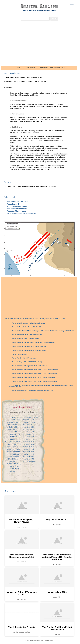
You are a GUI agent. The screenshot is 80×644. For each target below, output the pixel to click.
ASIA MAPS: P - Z (15, 439)
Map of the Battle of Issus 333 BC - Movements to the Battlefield (33, 342)
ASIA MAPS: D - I (15, 434)
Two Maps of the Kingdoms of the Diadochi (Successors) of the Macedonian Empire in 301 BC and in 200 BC (41, 386)
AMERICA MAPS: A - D (14, 422)
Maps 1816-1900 (28, 447)
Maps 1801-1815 (28, 444)
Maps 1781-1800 (28, 442)
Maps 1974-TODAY (29, 461)
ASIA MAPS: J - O (15, 437)
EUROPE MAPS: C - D (14, 447)
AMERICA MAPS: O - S (14, 427)
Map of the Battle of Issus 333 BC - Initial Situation (28, 346)
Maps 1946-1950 (28, 457)
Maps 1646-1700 (28, 434)
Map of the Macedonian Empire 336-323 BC (26, 327)
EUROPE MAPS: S (15, 469)
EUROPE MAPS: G (15, 457)
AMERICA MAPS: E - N (14, 425)
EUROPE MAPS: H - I (14, 459)
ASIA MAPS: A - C (15, 432)
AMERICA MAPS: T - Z (14, 429)
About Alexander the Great (17, 202)
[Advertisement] (40, 46)
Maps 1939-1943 (28, 452)
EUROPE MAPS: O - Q (14, 464)
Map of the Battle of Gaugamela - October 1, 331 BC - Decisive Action (35, 374)
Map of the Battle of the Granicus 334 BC (25, 339)
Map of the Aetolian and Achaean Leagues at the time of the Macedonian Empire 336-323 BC (43, 331)
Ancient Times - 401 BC (30, 417)
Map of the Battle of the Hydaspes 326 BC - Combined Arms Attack (34, 381)
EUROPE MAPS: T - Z (14, 471)
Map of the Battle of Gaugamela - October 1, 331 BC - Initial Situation (35, 370)
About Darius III (13, 204)
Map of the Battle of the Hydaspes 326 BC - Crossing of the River (33, 377)
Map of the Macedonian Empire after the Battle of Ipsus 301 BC (33, 391)
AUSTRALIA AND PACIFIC (13, 442)
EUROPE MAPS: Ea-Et (14, 449)
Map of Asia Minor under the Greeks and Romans (28, 323)
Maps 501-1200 (28, 425)
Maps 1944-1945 (28, 454)
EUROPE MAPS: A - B (14, 444)
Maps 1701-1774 (28, 437)
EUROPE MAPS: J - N (14, 461)
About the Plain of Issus (16, 211)
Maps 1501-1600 (28, 429)
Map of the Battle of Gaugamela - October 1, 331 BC (29, 366)
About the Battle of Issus (16, 209)
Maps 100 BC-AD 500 (30, 422)
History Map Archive (22, 407)
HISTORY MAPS (31, 68)
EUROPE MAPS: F (15, 454)
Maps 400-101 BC (29, 420)
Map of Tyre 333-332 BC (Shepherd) (23, 358)
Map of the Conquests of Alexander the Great (27, 335)
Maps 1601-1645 (28, 432)
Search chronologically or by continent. (22, 412)
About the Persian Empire (17, 206)
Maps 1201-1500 (28, 427)
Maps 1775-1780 (28, 439)
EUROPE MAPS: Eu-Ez (14, 452)
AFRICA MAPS (16, 420)
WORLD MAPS (16, 417)
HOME (18, 68)
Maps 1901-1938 (28, 449)
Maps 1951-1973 (28, 459)
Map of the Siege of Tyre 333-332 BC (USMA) (27, 362)
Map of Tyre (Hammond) (20, 354)
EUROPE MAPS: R (15, 466)
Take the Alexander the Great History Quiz (23, 213)
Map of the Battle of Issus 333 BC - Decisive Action (29, 350)
